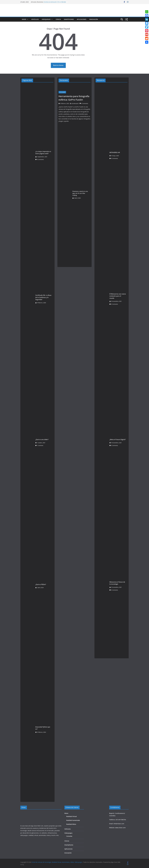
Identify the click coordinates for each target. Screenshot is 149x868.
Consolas (69, 836)
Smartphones (69, 19)
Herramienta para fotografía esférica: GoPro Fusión (74, 98)
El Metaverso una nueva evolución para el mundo (118, 296)
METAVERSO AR (115, 152)
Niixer (24, 19)
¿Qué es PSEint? (41, 584)
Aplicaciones (82, 19)
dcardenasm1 (75, 104)
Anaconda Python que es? (43, 728)
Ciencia (58, 19)
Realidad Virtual (72, 816)
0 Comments (40, 160)
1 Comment (39, 445)
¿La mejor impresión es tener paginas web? (43, 152)
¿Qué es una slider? (42, 439)
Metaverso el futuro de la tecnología (117, 583)
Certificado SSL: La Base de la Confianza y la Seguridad (43, 297)
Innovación (94, 19)
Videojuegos (46, 19)
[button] (27, 19)
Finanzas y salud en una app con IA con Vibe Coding (80, 193)
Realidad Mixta (71, 824)
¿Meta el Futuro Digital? (118, 439)
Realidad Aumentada (73, 820)
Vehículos (35, 19)
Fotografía (62, 92)
